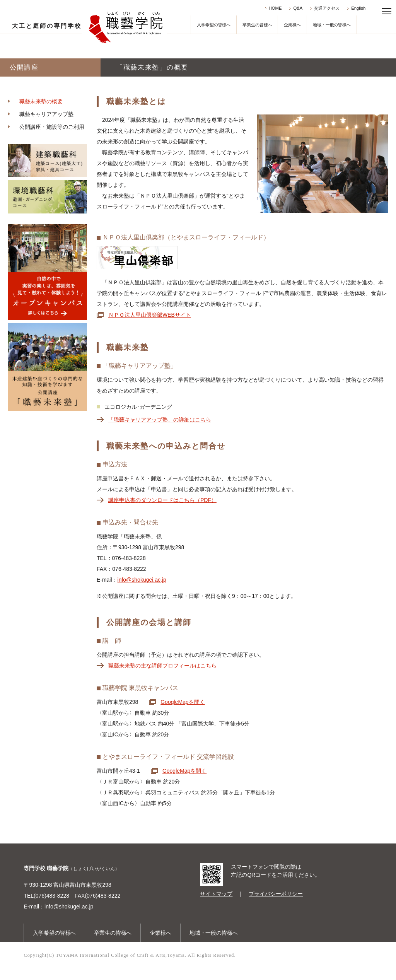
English (358, 8)
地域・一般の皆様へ (332, 25)
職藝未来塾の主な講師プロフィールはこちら (162, 666)
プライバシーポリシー (276, 894)
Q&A (298, 8)
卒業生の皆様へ (257, 25)
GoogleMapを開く (183, 702)
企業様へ (292, 25)
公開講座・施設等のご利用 (52, 127)
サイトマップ (216, 894)
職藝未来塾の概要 (41, 101)
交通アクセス (327, 8)
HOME (275, 8)
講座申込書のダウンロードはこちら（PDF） (162, 500)
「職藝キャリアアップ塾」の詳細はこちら (160, 420)
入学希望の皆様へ (214, 25)
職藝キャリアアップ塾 (46, 114)
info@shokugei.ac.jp (142, 580)
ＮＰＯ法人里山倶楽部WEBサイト (150, 315)
